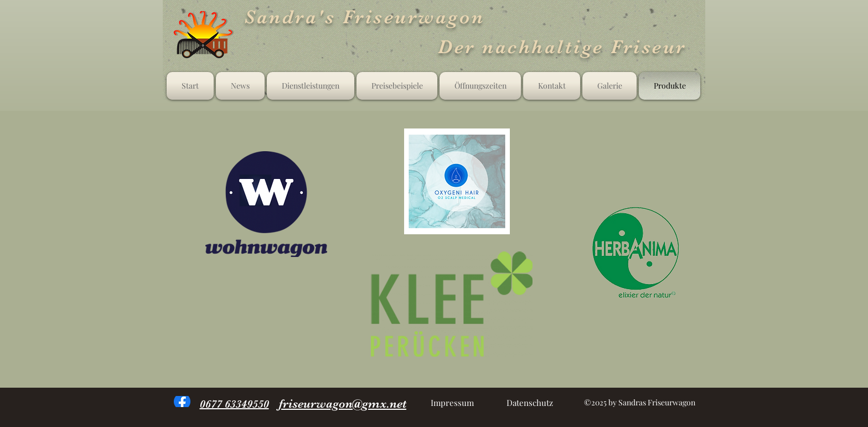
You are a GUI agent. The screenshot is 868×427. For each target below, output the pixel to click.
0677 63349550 (234, 404)
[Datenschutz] (529, 403)
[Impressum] (452, 403)
